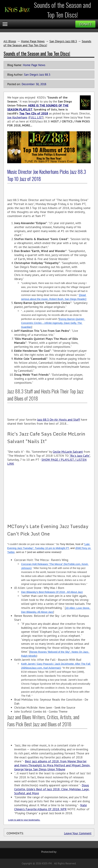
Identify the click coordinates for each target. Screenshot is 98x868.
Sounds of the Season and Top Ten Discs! (37, 53)
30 (37, 84)
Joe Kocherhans (17, 117)
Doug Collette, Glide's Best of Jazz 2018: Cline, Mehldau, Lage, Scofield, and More (52, 789)
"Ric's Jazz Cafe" (80, 456)
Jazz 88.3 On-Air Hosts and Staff (59, 420)
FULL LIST (36, 117)
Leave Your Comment (78, 833)
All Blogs (10, 41)
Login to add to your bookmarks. (24, 820)
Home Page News (33, 41)
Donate (85, 24)
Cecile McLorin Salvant (68, 452)
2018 (43, 84)
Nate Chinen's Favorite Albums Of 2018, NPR (50, 807)
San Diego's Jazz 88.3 (63, 41)
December (28, 84)
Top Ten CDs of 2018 (34, 113)
